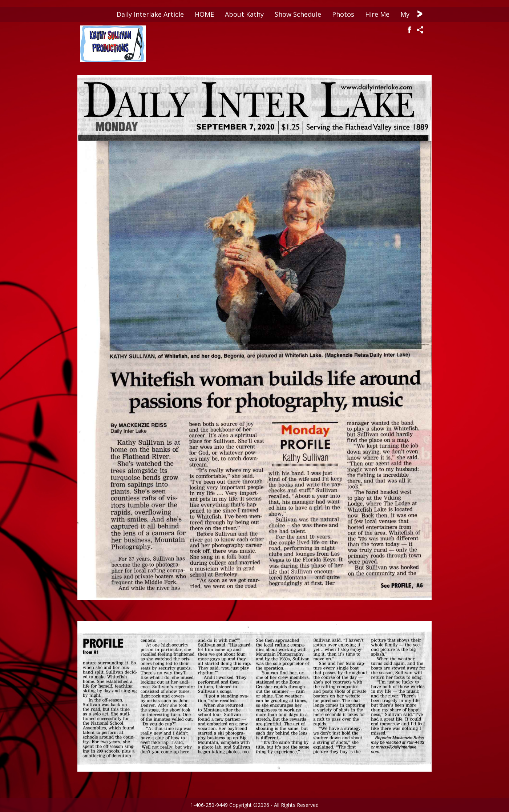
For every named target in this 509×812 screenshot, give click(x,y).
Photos (343, 14)
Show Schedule (298, 14)
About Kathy (244, 14)
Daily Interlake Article (150, 14)
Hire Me (377, 14)
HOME (204, 14)
